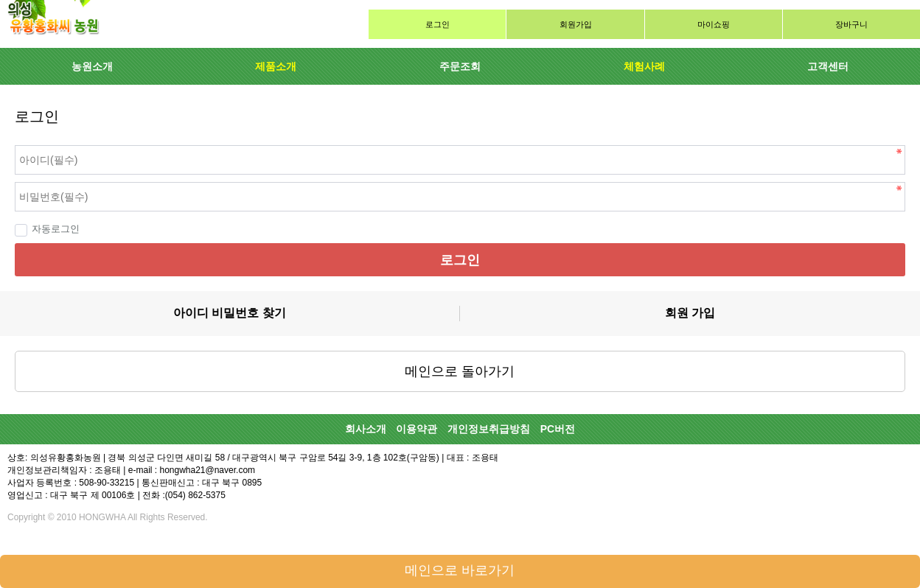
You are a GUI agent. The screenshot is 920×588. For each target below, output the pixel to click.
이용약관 (417, 429)
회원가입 (576, 24)
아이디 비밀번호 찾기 (230, 313)
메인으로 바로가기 (460, 570)
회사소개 (366, 429)
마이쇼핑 (714, 24)
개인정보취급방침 (489, 429)
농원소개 (92, 66)
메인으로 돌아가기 (460, 371)
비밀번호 (0, 142)
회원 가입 (690, 313)
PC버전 (558, 429)
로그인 (438, 24)
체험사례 (644, 66)
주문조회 (460, 66)
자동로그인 (47, 229)
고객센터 (828, 66)
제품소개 (276, 66)
